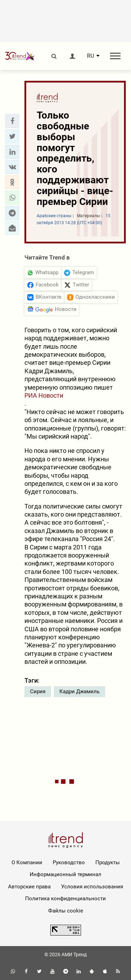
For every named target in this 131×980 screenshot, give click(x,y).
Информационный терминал (65, 874)
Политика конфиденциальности (65, 899)
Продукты (108, 862)
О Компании (27, 862)
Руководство (69, 862)
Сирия (38, 691)
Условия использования (92, 887)
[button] (12, 121)
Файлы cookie (66, 911)
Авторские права (29, 887)
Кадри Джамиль (79, 691)
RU (90, 56)
